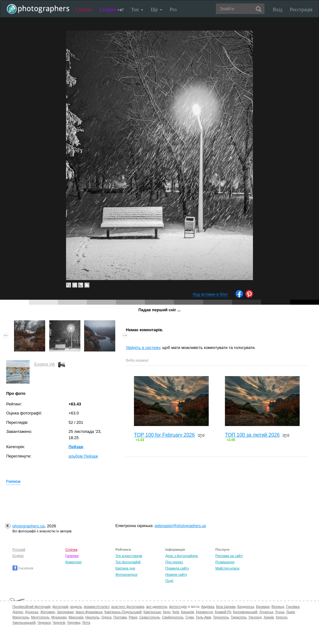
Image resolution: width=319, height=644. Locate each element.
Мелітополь (40, 617)
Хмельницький (24, 622)
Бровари (263, 607)
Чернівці (74, 622)
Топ (137, 10)
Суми (190, 617)
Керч (167, 612)
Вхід (278, 10)
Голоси (13, 481)
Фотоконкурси (126, 574)
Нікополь (92, 617)
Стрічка (84, 10)
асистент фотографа (128, 607)
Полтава (120, 617)
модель (76, 607)
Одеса (106, 617)
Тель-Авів (203, 617)
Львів (290, 612)
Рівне (133, 617)
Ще (157, 10)
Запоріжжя (65, 612)
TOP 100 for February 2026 (164, 435)
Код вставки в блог (210, 294)
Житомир (48, 612)
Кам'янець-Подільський (123, 612)
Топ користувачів (129, 556)
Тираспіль (239, 617)
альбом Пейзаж (83, 456)
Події (169, 581)
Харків (269, 617)
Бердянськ (246, 607)
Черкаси (44, 622)
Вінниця (278, 607)
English (18, 556)
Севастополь (150, 617)
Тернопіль (221, 617)
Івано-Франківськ (89, 612)
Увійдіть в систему (143, 348)
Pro (173, 10)
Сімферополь (173, 617)
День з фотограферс (182, 556)
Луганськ (266, 612)
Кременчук (204, 612)
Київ (176, 612)
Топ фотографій (128, 562)
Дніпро (18, 612)
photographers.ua (29, 526)
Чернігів (59, 622)
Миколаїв (76, 617)
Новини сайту (176, 574)
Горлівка (293, 607)
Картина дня (125, 568)
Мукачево (59, 617)
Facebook (23, 568)
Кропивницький (245, 612)
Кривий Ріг (223, 612)
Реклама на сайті (229, 556)
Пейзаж (76, 447)
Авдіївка (208, 607)
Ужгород (255, 617)
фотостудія (178, 607)
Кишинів (188, 612)
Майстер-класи (227, 568)
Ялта (86, 622)
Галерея (112, 10)
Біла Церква (226, 607)
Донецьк (32, 612)
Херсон (281, 617)
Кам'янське (152, 612)
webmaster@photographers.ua (180, 526)
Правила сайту (177, 568)
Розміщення (225, 562)
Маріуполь (21, 617)
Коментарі (74, 562)
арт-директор (157, 607)
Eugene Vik (45, 364)
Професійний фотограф (31, 607)
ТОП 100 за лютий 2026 (252, 435)
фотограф (60, 607)
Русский (19, 550)
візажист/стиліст (96, 607)
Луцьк (280, 612)
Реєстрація (301, 10)
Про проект (174, 562)
